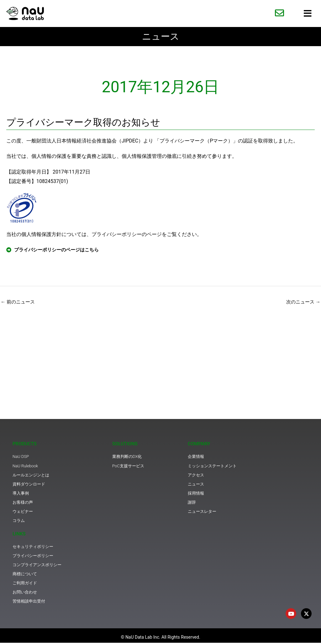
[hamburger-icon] (308, 13)
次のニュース (302, 303)
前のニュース (19, 303)
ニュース (161, 37)
